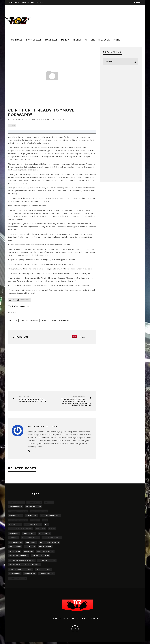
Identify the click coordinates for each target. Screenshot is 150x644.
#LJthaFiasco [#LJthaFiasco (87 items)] (31, 516)
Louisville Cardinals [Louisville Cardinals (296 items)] (40, 557)
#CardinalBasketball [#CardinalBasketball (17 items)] (18, 512)
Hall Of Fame (28, 2)
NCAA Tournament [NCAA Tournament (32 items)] (43, 571)
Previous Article (27, 397)
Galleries (14, 2)
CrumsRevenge (100, 40)
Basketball (34, 40)
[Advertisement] (103, 21)
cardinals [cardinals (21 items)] (14, 539)
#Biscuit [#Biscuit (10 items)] (49, 502)
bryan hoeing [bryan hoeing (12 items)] (44, 534)
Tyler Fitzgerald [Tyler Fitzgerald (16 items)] (47, 576)
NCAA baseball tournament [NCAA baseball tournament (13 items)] (21, 571)
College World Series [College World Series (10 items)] (52, 539)
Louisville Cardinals (30, 321)
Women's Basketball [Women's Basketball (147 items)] (18, 580)
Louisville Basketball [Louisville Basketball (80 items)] (19, 557)
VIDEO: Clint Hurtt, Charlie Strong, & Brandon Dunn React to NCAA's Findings (76, 403)
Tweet (83, 337)
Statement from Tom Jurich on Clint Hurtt (33, 401)
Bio (13, 300)
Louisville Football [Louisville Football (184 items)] (47, 562)
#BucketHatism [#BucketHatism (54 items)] (16, 507)
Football (16, 40)
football (13, 321)
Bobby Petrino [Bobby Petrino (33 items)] (29, 534)
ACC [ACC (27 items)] (46, 525)
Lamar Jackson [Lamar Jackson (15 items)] (45, 548)
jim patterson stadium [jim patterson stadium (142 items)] (49, 544)
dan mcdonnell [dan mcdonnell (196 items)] (16, 544)
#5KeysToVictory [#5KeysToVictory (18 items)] (16, 502)
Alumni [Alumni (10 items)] (52, 530)
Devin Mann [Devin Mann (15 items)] (31, 544)
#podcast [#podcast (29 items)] (35, 521)
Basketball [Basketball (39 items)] (14, 534)
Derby (65, 40)
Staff (40, 2)
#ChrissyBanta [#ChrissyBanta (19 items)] (16, 516)
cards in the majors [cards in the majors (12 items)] (30, 539)
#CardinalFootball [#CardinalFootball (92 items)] (39, 512)
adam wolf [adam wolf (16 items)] (40, 530)
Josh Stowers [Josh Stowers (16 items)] (15, 548)
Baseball (52, 40)
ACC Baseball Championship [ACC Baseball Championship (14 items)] (21, 530)
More (117, 40)
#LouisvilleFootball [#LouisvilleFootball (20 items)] (18, 521)
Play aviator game (22, 120)
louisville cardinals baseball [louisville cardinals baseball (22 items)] (22, 562)
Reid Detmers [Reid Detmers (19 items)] (30, 576)
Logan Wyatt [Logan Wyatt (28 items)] (15, 553)
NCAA (44, 321)
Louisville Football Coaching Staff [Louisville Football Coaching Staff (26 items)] (24, 566)
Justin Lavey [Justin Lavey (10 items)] (30, 548)
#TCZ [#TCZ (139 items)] (45, 521)
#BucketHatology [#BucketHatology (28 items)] (34, 507)
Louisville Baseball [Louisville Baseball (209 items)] (45, 553)
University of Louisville (60, 321)
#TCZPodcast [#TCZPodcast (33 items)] (15, 525)
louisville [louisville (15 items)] (29, 553)
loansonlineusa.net (46, 438)
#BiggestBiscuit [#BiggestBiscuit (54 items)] (34, 502)
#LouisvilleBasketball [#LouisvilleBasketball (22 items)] (50, 516)
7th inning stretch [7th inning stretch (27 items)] (33, 525)
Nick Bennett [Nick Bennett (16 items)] (15, 576)
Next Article (79, 397)
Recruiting (80, 40)
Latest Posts (24, 300)
